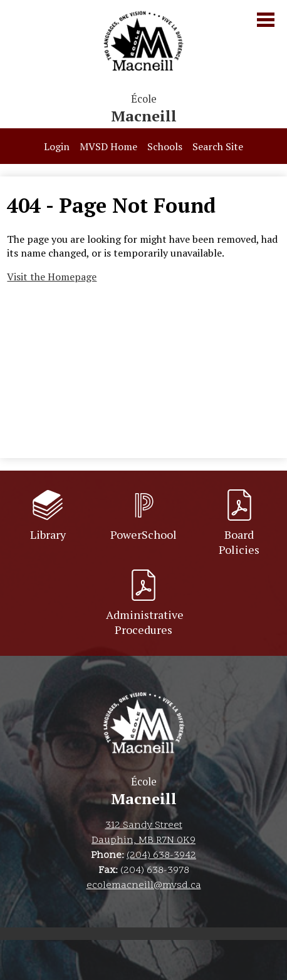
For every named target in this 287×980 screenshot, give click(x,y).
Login (57, 146)
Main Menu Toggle (266, 20)
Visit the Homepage (52, 277)
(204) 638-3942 (161, 855)
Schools (165, 146)
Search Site (218, 146)
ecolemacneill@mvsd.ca (144, 886)
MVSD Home (108, 146)
